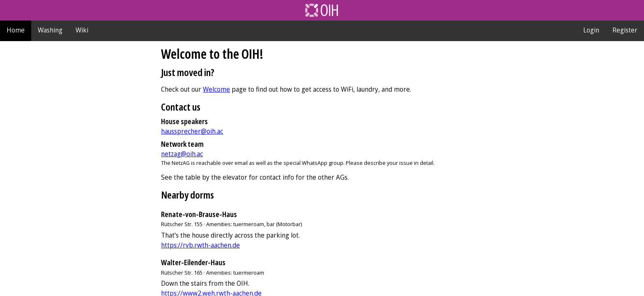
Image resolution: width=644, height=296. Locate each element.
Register (625, 30)
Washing (50, 30)
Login (591, 30)
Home (16, 30)
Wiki (82, 30)
